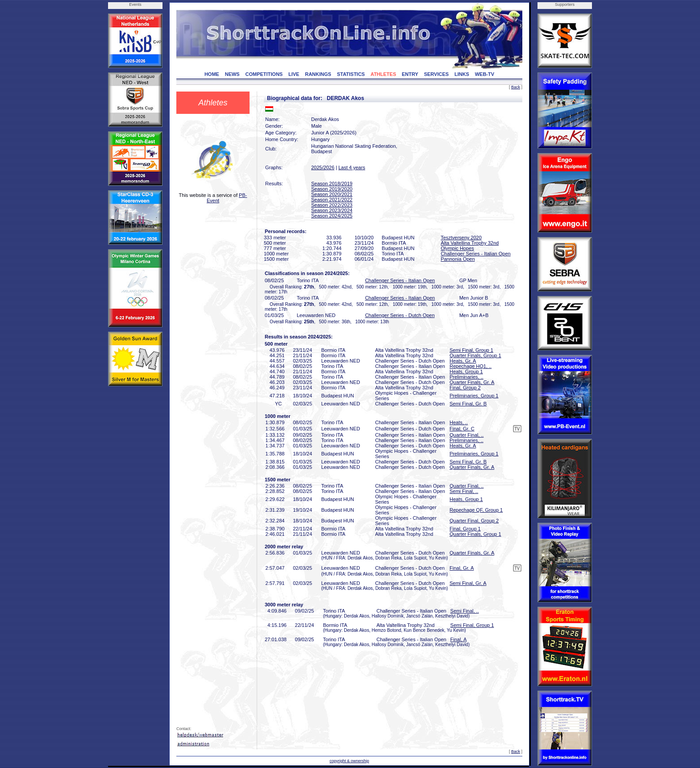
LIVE (294, 74)
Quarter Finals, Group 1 (475, 355)
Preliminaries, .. (467, 377)
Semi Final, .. (464, 491)
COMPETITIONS (264, 74)
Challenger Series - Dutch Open (400, 315)
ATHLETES (383, 74)
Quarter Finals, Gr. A (472, 382)
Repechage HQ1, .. (471, 366)
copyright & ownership (349, 761)
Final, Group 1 (465, 529)
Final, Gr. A (462, 568)
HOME (212, 74)
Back (516, 87)
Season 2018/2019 (332, 184)
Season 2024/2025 (332, 216)
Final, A (459, 639)
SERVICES (436, 74)
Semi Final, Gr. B (468, 404)
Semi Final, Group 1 (471, 350)
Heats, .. (459, 422)
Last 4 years (352, 167)
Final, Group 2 (465, 388)
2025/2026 (323, 167)
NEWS (232, 74)
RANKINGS (318, 74)
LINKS (462, 74)
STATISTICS (351, 74)
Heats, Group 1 (466, 371)
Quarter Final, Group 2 (474, 521)
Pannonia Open (458, 259)
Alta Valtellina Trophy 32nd (470, 243)
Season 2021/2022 (332, 200)
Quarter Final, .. (467, 435)
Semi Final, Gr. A (468, 583)
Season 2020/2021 (332, 194)
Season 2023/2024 (332, 210)
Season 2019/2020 (332, 189)
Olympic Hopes (457, 248)
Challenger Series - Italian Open (476, 254)
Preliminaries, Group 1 (474, 396)
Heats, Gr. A (463, 361)
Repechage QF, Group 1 (476, 510)
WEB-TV (485, 74)
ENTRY (410, 74)
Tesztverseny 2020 (461, 238)
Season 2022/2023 (332, 205)
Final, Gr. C (462, 429)
